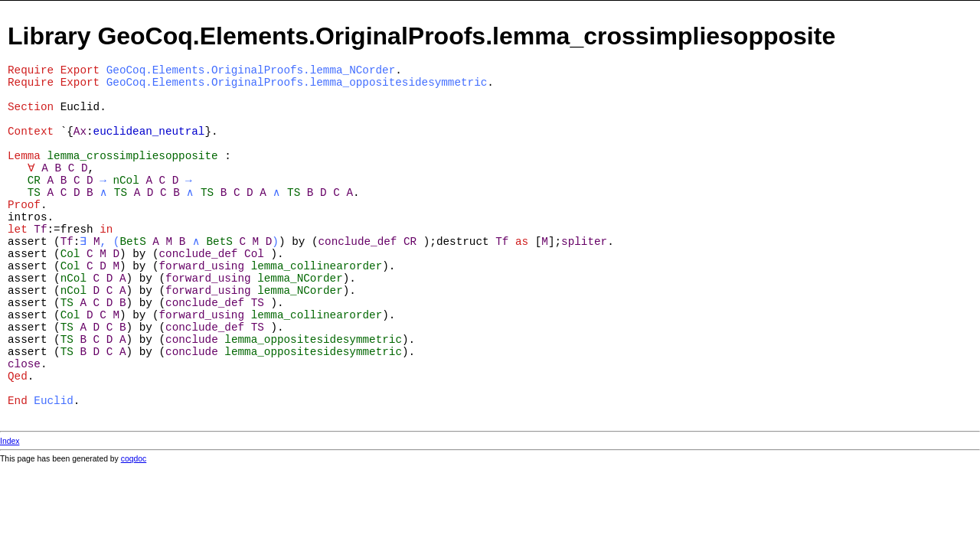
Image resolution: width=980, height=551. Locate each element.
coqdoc (134, 459)
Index (10, 441)
